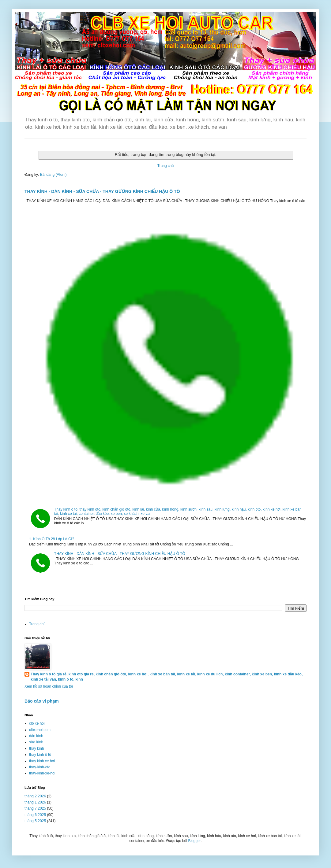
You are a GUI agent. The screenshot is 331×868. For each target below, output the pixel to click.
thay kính (37, 748)
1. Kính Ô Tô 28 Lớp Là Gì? (52, 539)
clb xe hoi (37, 723)
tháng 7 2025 (35, 808)
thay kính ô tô (40, 755)
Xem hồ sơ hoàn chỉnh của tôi (49, 686)
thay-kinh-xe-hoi (42, 773)
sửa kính (36, 742)
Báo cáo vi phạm (42, 701)
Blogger (194, 841)
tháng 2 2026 (35, 796)
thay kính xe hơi (42, 761)
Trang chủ (165, 166)
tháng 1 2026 (35, 802)
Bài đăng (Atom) (53, 175)
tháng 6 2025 (35, 815)
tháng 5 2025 (35, 821)
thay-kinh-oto (40, 767)
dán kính (36, 736)
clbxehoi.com (40, 730)
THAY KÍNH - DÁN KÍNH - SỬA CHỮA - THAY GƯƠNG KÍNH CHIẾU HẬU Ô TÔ (102, 191)
